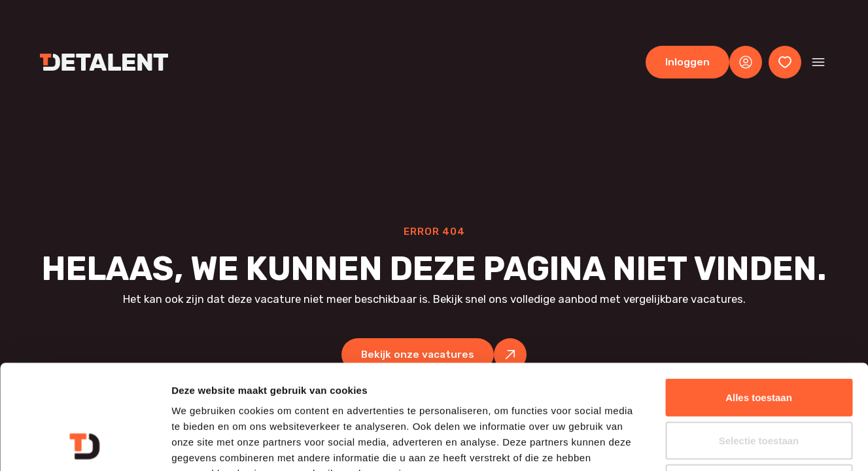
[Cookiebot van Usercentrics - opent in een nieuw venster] (85, 445)
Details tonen (707, 445)
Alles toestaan (759, 299)
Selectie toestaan (759, 342)
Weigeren (758, 385)
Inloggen (687, 62)
